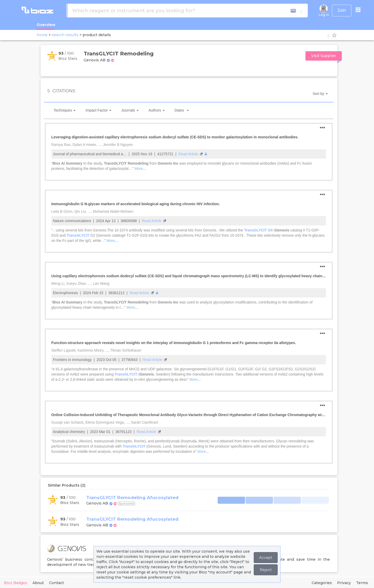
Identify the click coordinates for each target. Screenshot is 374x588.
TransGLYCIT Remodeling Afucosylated (132, 497)
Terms (362, 583)
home (42, 35)
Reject (266, 570)
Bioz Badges (16, 583)
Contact (56, 583)
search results (65, 35)
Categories (322, 583)
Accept (266, 558)
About (38, 583)
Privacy (344, 583)
